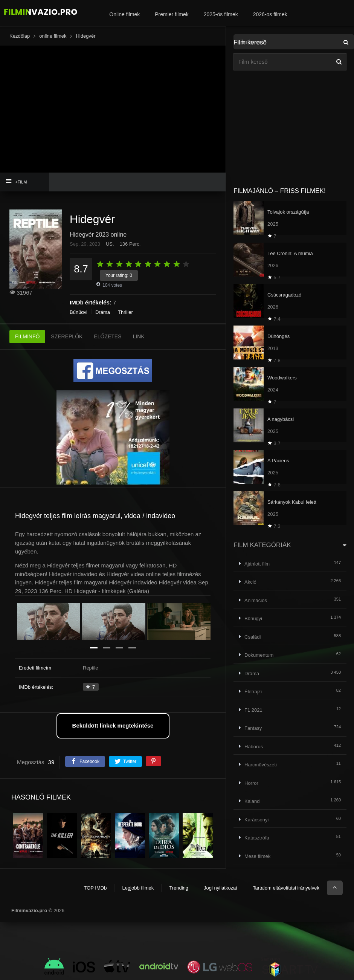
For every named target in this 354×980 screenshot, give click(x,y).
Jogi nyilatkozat (220, 888)
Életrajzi (253, 692)
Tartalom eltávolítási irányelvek (286, 888)
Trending (179, 888)
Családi (253, 637)
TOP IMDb (95, 888)
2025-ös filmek (221, 14)
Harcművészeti (261, 765)
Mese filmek (257, 856)
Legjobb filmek (138, 888)
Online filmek (124, 14)
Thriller (125, 312)
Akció (250, 582)
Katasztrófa (257, 838)
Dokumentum (259, 655)
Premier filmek (172, 14)
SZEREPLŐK (67, 336)
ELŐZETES (108, 336)
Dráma (103, 312)
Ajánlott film (257, 564)
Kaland (252, 801)
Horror (251, 783)
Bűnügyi (79, 312)
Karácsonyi (256, 820)
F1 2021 (253, 710)
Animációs (256, 600)
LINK (139, 336)
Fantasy (253, 728)
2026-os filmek (270, 14)
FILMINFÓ (27, 336)
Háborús (254, 747)
